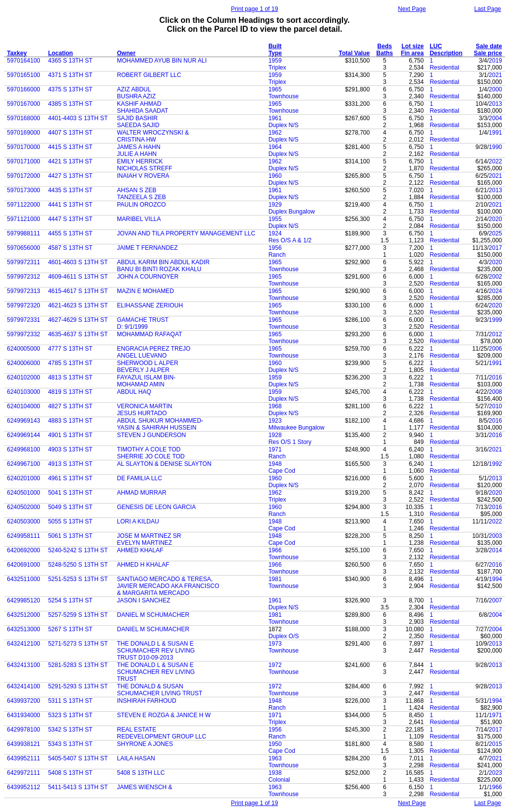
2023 (495, 773)
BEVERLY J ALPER (143, 370)
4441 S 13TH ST (70, 205)
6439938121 (24, 744)
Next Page (412, 9)
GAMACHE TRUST (143, 320)
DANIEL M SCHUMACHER (153, 615)
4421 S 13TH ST (70, 161)
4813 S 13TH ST (70, 377)
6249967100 (24, 464)
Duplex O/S (284, 636)
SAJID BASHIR (137, 118)
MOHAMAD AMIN (140, 384)
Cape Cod (282, 471)
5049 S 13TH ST (70, 507)
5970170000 (24, 147)
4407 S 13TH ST (70, 133)
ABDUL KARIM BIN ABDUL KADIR (163, 262)
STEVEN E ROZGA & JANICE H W (164, 715)
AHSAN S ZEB (136, 190)
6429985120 (24, 600)
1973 (275, 644)
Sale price (488, 53)
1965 (275, 89)
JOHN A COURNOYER (148, 277)
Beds (384, 46)
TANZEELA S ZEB (141, 197)
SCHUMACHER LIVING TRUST (160, 693)
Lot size (413, 46)
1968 (275, 406)
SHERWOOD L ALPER (147, 363)
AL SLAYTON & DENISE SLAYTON (164, 464)
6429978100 (24, 730)
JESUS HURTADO (142, 413)
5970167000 (24, 104)
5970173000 (24, 190)
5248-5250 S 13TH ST (78, 565)
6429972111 (24, 773)
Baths (384, 53)
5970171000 (24, 161)
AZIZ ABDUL (134, 89)
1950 (275, 744)
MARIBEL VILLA (139, 219)
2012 (495, 334)
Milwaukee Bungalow (297, 428)
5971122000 (24, 205)
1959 (275, 61)
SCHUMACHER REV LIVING (156, 651)
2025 (495, 233)
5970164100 (24, 61)
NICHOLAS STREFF (144, 168)
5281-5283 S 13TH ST (78, 665)
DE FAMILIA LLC (139, 478)
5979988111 (24, 233)
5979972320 (24, 305)
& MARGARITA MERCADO (153, 593)
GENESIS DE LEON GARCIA (156, 507)
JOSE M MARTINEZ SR (149, 536)
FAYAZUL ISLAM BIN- (146, 377)
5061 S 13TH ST (70, 536)
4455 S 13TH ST (70, 233)
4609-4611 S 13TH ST (78, 277)
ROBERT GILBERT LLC (149, 75)
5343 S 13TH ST (70, 744)
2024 (495, 291)
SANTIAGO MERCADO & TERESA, (165, 579)
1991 (495, 133)
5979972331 (24, 320)
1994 (495, 579)
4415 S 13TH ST (70, 147)
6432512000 (24, 615)
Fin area (412, 53)
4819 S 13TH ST (70, 392)
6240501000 (24, 493)
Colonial (279, 780)
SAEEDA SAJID (138, 125)
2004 (495, 118)
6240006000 (24, 363)
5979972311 (24, 262)
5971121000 (24, 219)
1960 (275, 176)
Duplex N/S (284, 125)
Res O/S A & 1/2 (290, 240)
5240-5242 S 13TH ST (78, 550)
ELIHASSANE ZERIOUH (150, 305)
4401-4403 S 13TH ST (78, 118)
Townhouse (284, 96)
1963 (275, 758)
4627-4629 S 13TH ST (78, 320)
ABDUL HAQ (134, 392)
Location (61, 53)
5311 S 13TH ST (70, 701)
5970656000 (24, 248)
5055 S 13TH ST (70, 521)
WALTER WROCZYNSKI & (153, 133)
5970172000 (24, 176)
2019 (495, 61)
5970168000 (24, 118)
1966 (275, 550)
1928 (275, 435)
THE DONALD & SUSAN (150, 686)
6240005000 (24, 349)
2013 (495, 104)
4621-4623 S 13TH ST (78, 305)
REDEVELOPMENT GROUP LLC (162, 737)
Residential (444, 68)
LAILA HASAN (136, 758)
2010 (495, 406)
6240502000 (24, 507)
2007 (495, 600)
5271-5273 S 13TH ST (78, 644)
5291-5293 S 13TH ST (78, 686)
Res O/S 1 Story (290, 442)
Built (275, 46)
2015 (495, 744)
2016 (495, 377)
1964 (275, 147)
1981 (275, 579)
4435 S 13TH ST (70, 190)
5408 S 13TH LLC (141, 773)
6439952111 (24, 758)
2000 (495, 89)
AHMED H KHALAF (143, 565)
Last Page (488, 9)
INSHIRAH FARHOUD (146, 701)
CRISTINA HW (136, 140)
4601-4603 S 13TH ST (78, 262)
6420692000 (24, 550)
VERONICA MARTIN (144, 406)
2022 (495, 161)
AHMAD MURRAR (141, 493)
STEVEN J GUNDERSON (151, 435)
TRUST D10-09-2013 (145, 658)
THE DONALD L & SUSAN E (155, 644)
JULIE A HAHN (137, 154)
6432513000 (24, 629)
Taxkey (17, 53)
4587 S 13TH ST (70, 248)
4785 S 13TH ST (70, 363)
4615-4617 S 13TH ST (78, 291)
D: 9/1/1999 (132, 327)
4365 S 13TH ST (70, 61)
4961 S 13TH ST (70, 478)
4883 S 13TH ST (70, 421)
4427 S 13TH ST (70, 176)
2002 (495, 277)
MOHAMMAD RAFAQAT (149, 334)
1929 (275, 205)
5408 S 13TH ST (70, 773)
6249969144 (24, 435)
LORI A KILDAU (138, 521)
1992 (495, 464)
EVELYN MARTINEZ (144, 543)
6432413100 (24, 665)
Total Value (354, 53)
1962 (275, 133)
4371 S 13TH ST (70, 75)
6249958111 (24, 536)
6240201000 (24, 478)
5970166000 (24, 89)
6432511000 (24, 579)
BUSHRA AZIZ (136, 96)
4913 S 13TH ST (70, 464)
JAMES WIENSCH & (144, 787)
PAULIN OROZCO (141, 205)
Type (275, 53)
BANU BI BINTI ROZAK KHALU (159, 269)
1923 (275, 421)
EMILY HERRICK (140, 161)
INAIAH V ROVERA (143, 176)
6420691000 (24, 565)
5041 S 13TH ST (70, 493)
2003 (495, 536)
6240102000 (24, 377)
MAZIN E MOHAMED (145, 291)
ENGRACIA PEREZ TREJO (154, 349)
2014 (495, 550)
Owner (126, 53)
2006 (495, 349)
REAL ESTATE (136, 730)
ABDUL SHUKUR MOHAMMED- (160, 421)
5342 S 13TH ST (70, 730)
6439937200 (24, 701)
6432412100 (24, 644)
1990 (495, 147)
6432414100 (24, 686)
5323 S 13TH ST (70, 715)
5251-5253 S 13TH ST (78, 579)
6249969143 (24, 421)
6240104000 (24, 406)
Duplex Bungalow (292, 212)
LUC (436, 46)
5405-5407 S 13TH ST (78, 758)
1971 (275, 449)
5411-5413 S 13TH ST (78, 787)
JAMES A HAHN (138, 147)
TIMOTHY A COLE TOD (149, 449)
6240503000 (24, 521)
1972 (275, 665)
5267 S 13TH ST (70, 629)
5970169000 (24, 133)
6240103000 (24, 392)
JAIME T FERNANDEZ (147, 248)
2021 (495, 75)
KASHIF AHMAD (139, 104)
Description (446, 53)
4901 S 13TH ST (70, 435)
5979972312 (24, 277)
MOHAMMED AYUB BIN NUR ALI (162, 61)
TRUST (127, 679)
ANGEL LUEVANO (142, 356)
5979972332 (24, 334)
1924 (275, 233)
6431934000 (24, 715)
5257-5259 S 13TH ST (78, 615)
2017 (495, 248)
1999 (495, 320)
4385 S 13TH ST (70, 104)
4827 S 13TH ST (70, 406)
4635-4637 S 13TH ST (78, 334)
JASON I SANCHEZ (143, 600)
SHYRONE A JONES (145, 744)
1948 (275, 464)
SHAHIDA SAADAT (142, 111)
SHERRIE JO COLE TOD (151, 456)
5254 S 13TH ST (70, 600)
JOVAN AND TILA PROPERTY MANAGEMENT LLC (186, 233)
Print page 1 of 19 (255, 9)
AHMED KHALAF (140, 550)
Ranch (277, 255)
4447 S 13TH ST (70, 219)
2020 (495, 219)
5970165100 (24, 75)
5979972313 (24, 291)
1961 (275, 118)
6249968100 (24, 449)
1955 (275, 219)
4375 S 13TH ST (70, 89)
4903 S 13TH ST (70, 449)
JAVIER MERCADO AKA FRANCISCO (168, 586)
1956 (275, 248)
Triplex (277, 68)
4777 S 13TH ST (70, 349)
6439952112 (24, 787)
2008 (495, 392)
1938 (275, 773)
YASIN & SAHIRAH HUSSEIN (157, 428)
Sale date (489, 46)
